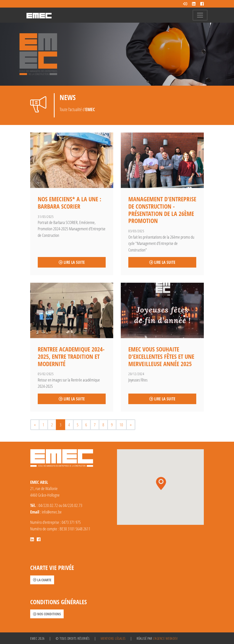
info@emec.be (52, 512)
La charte (42, 580)
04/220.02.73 (73, 505)
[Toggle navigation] (200, 15)
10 (121, 425)
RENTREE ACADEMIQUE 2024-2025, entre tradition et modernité (71, 356)
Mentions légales (113, 638)
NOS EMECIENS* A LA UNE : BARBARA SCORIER (69, 203)
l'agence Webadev (165, 638)
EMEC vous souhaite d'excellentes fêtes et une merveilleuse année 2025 (161, 356)
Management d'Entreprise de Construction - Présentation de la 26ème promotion (162, 210)
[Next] (131, 425)
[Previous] (35, 425)
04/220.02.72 (48, 505)
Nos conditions (47, 614)
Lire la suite (72, 262)
